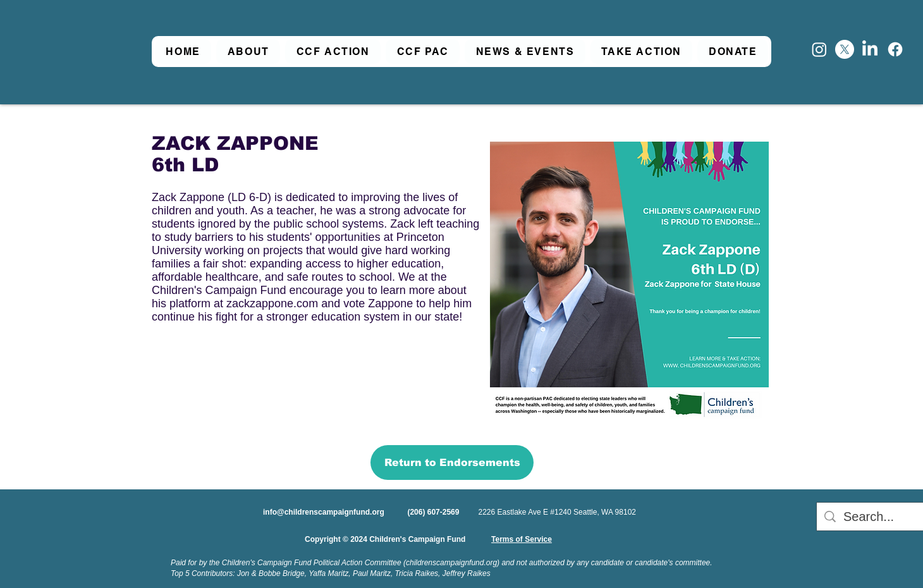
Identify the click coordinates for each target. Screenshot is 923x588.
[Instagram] (819, 49)
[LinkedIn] (870, 49)
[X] (845, 49)
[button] (248, 52)
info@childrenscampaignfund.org (324, 512)
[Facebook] (895, 49)
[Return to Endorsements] (452, 462)
